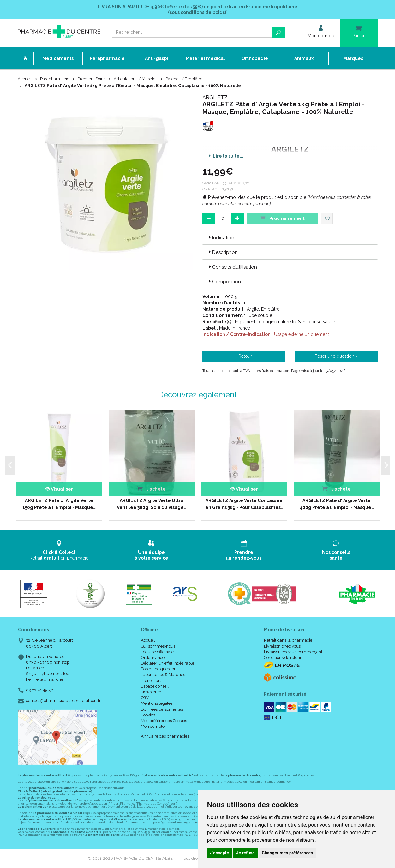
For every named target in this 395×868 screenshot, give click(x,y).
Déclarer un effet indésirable (168, 664)
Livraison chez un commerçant (293, 652)
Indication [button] (221, 238)
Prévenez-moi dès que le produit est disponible (254, 198)
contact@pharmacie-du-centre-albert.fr (63, 701)
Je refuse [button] (245, 853)
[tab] (290, 238)
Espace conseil (155, 687)
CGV (145, 698)
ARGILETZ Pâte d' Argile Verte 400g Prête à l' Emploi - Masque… (337, 504)
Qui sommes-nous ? (159, 647)
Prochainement (282, 218)
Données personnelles (162, 710)
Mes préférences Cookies (164, 721)
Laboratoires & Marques (163, 675)
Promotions (152, 681)
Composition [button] (224, 282)
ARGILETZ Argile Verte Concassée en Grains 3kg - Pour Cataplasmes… (244, 504)
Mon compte (153, 727)
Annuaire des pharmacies (165, 737)
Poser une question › (336, 356)
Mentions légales (157, 704)
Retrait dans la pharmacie (288, 641)
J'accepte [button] (220, 853)
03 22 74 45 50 (40, 690)
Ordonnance (153, 658)
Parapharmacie (56, 80)
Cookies (148, 715)
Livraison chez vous (282, 647)
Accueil (25, 80)
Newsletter (151, 692)
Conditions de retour (283, 658)
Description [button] (223, 253)
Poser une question (159, 669)
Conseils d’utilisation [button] (232, 267)
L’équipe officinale (157, 652)
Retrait (59, 551)
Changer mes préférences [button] (287, 853)
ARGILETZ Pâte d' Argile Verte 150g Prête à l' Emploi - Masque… (59, 504)
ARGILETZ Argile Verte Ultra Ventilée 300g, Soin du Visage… (152, 504)
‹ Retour (244, 356)
